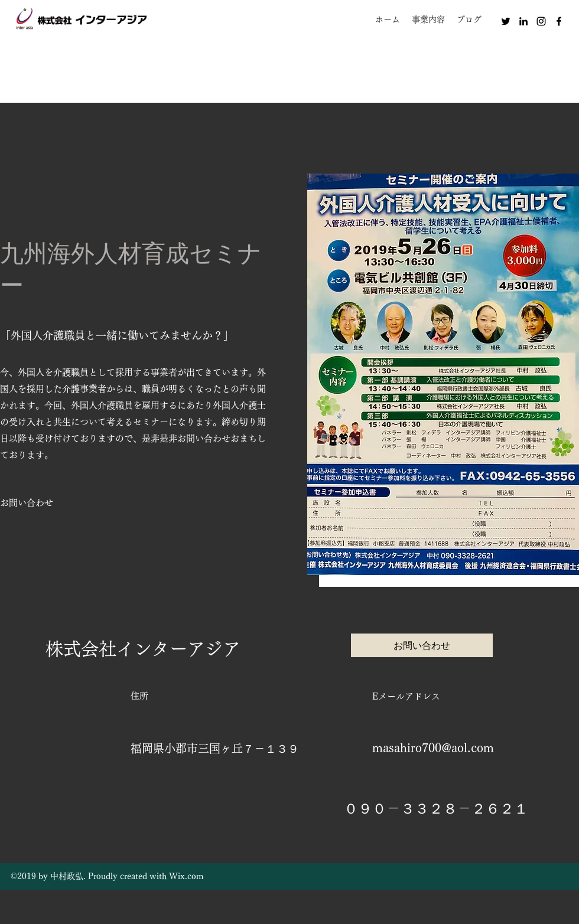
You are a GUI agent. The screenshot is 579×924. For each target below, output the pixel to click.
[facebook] (559, 21)
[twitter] (506, 21)
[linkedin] (523, 21)
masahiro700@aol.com (433, 747)
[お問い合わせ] (27, 503)
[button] (428, 19)
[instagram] (541, 21)
